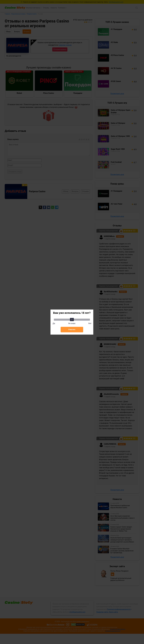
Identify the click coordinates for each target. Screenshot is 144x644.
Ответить (72, 330)
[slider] (72, 320)
